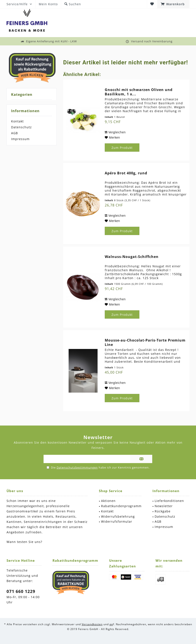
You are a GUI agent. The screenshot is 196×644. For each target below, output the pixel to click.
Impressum (20, 139)
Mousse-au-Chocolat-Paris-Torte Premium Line (145, 342)
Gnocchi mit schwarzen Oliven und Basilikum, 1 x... (139, 92)
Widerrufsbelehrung (118, 516)
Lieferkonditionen (169, 501)
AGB (14, 133)
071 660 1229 (21, 591)
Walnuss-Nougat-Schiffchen (132, 257)
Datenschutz (21, 127)
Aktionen (108, 501)
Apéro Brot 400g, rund (126, 173)
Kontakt (17, 121)
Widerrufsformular (117, 521)
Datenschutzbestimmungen (77, 467)
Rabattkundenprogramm (121, 506)
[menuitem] (173, 4)
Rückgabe (163, 511)
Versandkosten (92, 624)
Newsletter (164, 506)
